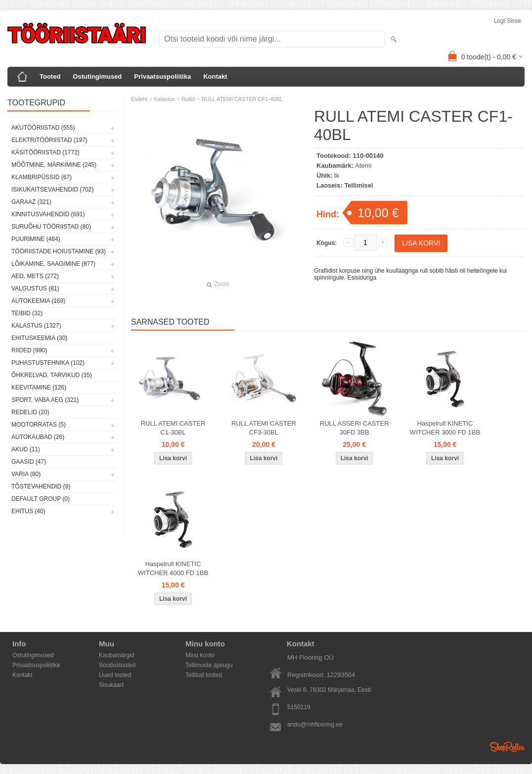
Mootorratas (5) (39, 425)
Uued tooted (115, 675)
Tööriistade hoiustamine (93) (59, 251)
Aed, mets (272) (35, 276)
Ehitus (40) (28, 511)
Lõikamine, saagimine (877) (53, 264)
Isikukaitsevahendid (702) (53, 190)
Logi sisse (508, 21)
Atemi (363, 166)
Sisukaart (111, 685)
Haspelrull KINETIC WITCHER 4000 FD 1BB (173, 568)
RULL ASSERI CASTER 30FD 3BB (355, 428)
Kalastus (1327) (36, 326)
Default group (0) (41, 499)
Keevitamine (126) (39, 387)
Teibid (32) (27, 313)
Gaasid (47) (29, 462)
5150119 (299, 707)
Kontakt (215, 76)
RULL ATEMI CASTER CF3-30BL (264, 428)
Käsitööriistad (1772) (45, 152)
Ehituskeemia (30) (39, 338)
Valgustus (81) (35, 289)
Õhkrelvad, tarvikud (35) (52, 375)
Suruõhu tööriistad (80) (51, 227)
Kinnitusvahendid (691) (48, 214)
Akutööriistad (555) (43, 128)
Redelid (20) (30, 412)
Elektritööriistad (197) (49, 140)
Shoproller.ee (507, 747)
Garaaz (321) (31, 202)
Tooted (50, 76)
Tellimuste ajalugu (209, 665)
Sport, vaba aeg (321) (45, 400)
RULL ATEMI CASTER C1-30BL (173, 428)
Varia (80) (26, 474)
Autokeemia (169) (38, 301)
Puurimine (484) (36, 239)
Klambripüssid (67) (42, 177)
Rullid (188, 99)
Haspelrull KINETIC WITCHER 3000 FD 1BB (445, 428)
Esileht (139, 99)
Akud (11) (26, 449)
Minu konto (200, 655)
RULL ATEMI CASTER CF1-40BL (242, 99)
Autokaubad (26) (38, 437)
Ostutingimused (97, 76)
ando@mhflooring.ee (315, 725)
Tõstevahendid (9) (41, 486)
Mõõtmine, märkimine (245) (54, 165)
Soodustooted (117, 665)
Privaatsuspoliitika (162, 76)
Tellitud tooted (204, 675)
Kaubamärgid (116, 655)
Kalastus (164, 99)
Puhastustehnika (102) (48, 363)
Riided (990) (29, 350)
